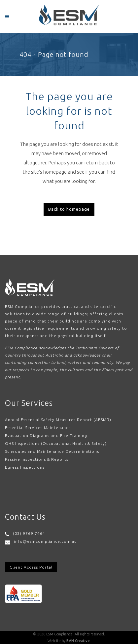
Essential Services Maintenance (38, 428)
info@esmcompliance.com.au (45, 541)
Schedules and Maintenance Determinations (52, 451)
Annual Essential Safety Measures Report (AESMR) (58, 420)
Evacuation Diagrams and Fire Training (46, 435)
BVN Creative (78, 641)
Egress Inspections (25, 467)
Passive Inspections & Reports (37, 459)
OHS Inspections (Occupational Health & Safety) (56, 443)
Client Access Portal (31, 567)
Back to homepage (69, 209)
